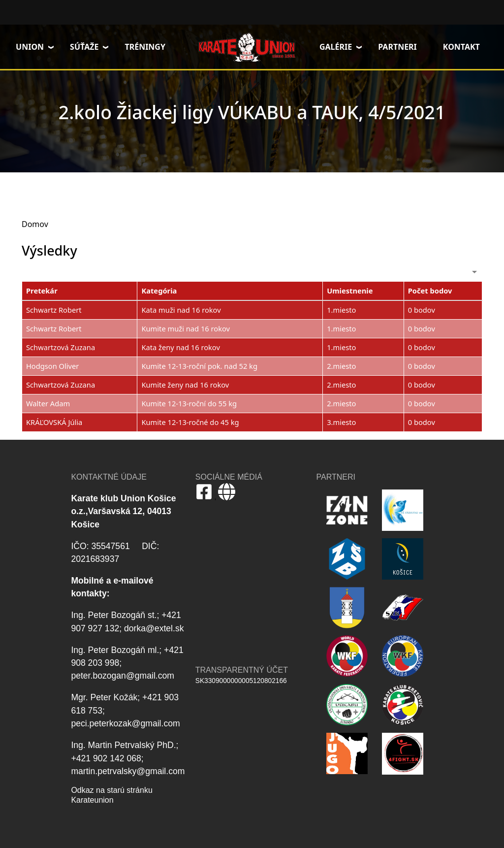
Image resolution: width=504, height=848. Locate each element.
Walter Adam (48, 403)
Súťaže (84, 47)
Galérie (336, 47)
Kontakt (461, 47)
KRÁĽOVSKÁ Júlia (54, 422)
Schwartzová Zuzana (61, 347)
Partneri (397, 47)
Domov (247, 47)
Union (30, 47)
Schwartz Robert (54, 310)
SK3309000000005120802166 (241, 681)
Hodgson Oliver (52, 366)
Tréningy (145, 47)
